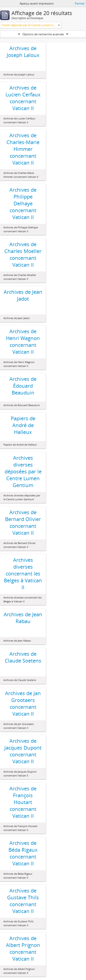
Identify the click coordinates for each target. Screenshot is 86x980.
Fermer (80, 3)
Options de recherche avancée (43, 34)
